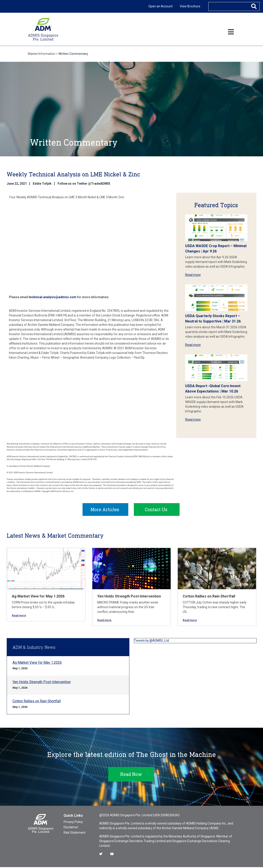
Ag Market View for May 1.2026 (38, 597)
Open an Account (160, 6)
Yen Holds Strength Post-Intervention (129, 597)
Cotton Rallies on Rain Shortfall (209, 597)
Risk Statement (75, 833)
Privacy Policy (73, 823)
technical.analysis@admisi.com (53, 297)
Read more (193, 275)
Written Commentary (73, 54)
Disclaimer (71, 828)
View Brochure (190, 6)
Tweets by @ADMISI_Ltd (151, 641)
